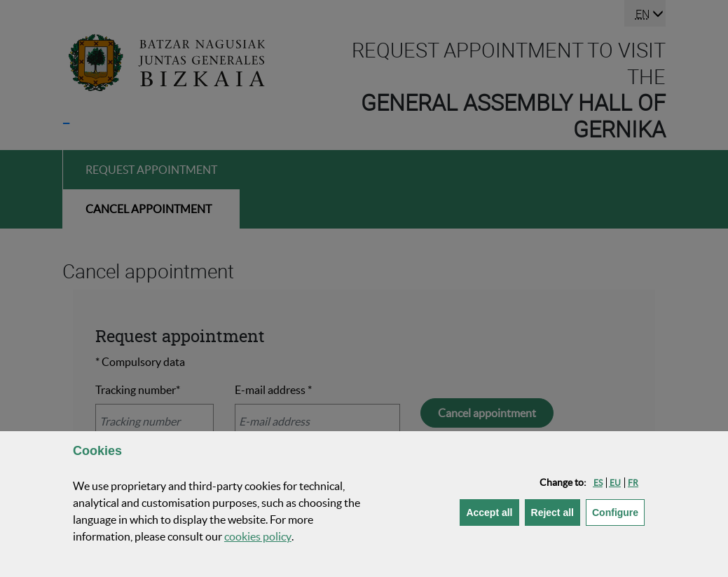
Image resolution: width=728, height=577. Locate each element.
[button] (598, 483)
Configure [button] (618, 511)
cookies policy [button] (258, 536)
